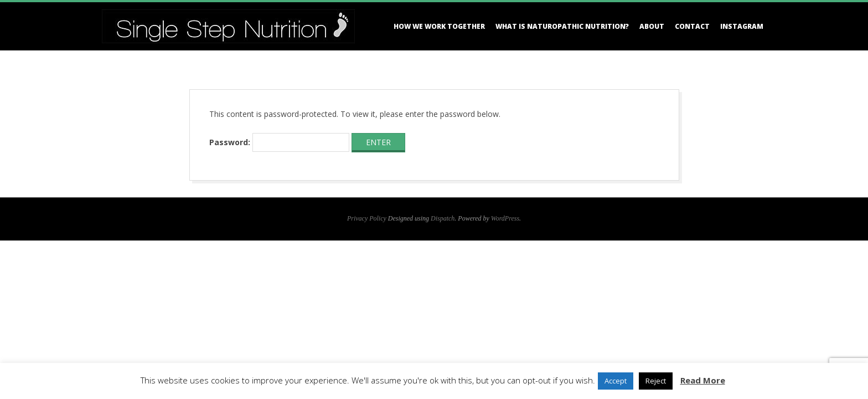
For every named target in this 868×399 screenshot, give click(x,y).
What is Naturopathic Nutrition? (562, 26)
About (652, 26)
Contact (692, 26)
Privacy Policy (367, 218)
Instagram (742, 26)
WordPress (505, 218)
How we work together (439, 26)
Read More (703, 380)
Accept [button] (616, 381)
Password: (279, 142)
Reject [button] (656, 381)
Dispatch (443, 218)
